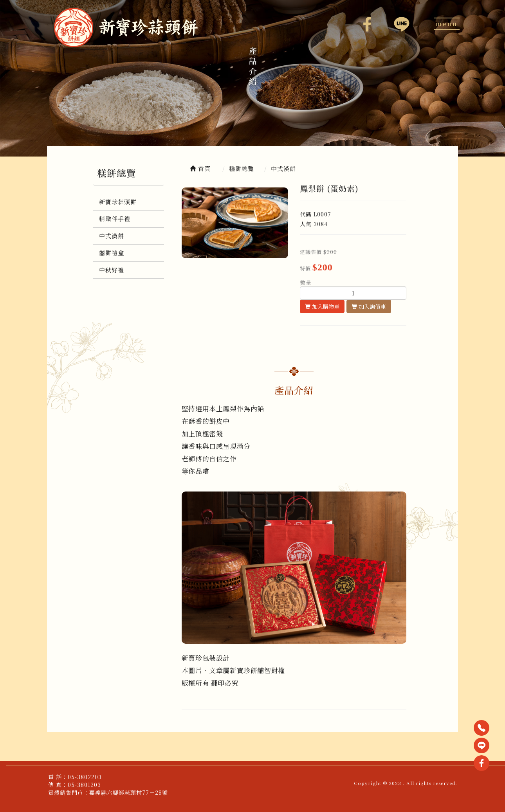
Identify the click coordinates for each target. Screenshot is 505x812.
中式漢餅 (112, 236)
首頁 (200, 168)
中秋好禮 (112, 270)
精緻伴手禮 (115, 219)
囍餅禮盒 (112, 253)
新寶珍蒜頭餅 (118, 202)
